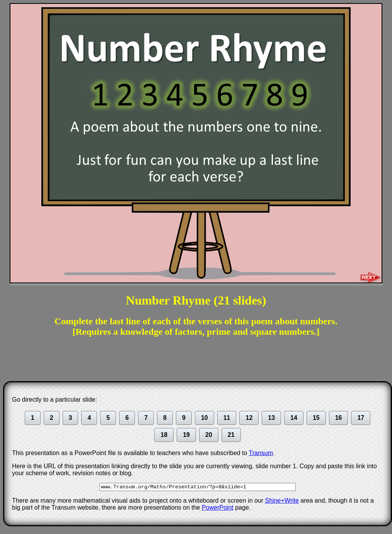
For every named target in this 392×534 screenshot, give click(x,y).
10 (205, 418)
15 (316, 418)
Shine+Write (282, 501)
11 (227, 418)
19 (186, 435)
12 (249, 418)
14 (294, 418)
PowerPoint (218, 507)
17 (361, 418)
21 (231, 435)
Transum (261, 453)
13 (271, 418)
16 (339, 418)
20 (209, 435)
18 (164, 435)
